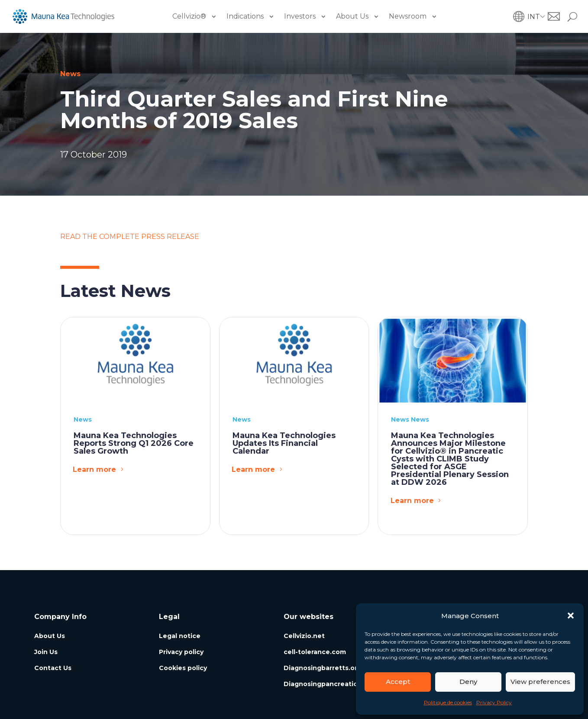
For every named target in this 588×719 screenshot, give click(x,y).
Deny (468, 682)
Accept (398, 682)
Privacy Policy (494, 702)
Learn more (94, 469)
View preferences (540, 682)
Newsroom (408, 16)
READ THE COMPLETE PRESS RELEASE (130, 237)
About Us (352, 16)
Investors (300, 16)
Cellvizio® (189, 16)
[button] (571, 616)
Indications (245, 16)
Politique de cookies (448, 702)
